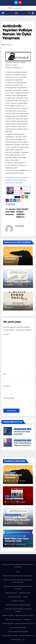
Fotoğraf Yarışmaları (25, 593)
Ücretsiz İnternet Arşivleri (10, 636)
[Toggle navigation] (16, 13)
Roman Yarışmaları (8, 623)
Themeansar (18, 567)
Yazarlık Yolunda (16, 640)
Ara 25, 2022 (11, 523)
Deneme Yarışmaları (11, 593)
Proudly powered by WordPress (12, 564)
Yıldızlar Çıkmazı (14, 499)
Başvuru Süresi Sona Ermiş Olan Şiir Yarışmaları (18, 576)
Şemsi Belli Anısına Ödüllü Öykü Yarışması (18, 280)
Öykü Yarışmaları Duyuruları (14, 619)
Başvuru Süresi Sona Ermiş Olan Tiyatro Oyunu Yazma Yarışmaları (18, 581)
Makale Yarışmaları (8, 615)
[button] (29, 13)
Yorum (6, 334)
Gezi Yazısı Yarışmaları (15, 597)
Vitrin (29, 429)
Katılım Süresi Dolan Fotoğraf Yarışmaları (18, 605)
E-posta (7, 386)
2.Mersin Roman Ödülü (18, 304)
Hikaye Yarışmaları (10, 472)
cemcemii (21, 226)
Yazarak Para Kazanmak (27, 636)
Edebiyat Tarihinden (20, 429)
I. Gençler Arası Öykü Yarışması (10, 212)
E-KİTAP (7, 496)
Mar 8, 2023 (11, 481)
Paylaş (10, 204)
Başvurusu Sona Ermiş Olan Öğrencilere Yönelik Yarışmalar (18, 588)
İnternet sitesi (9, 398)
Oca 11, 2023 (11, 502)
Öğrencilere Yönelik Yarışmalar (14, 536)
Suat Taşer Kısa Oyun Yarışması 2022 (17, 540)
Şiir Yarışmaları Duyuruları (18, 627)
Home (18, 572)
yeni (24, 640)
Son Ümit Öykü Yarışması (13, 258)
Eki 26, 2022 (11, 544)
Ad (5, 374)
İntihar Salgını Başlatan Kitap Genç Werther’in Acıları (22, 445)
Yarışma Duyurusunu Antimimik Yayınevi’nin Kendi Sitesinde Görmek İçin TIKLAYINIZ (17, 180)
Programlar (27, 619)
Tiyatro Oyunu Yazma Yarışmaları (18, 631)
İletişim (25, 597)
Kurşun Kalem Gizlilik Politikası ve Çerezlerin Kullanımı (18, 610)
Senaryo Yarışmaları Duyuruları (24, 623)
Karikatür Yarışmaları (18, 601)
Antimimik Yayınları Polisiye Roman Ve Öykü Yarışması (17, 32)
